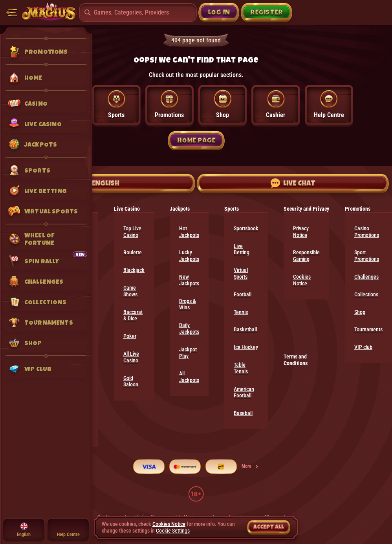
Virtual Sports (241, 273)
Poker (130, 336)
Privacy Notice (301, 232)
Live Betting (242, 249)
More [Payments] (250, 466)
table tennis (241, 368)
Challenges (366, 277)
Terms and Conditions (296, 360)
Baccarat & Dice (133, 315)
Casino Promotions (367, 232)
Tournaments (368, 329)
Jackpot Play (188, 353)
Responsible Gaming (306, 256)
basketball (245, 329)
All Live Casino (131, 357)
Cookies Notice (302, 280)
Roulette (133, 252)
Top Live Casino (132, 232)
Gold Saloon (131, 381)
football (243, 294)
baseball (243, 413)
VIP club (363, 347)
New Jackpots (189, 280)
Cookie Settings (173, 531)
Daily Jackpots (189, 328)
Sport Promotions (367, 256)
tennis (241, 312)
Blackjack (134, 270)
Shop (360, 312)
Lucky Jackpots (189, 256)
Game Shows (130, 291)
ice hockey (246, 347)
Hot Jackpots (189, 232)
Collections (366, 294)
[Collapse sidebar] (12, 13)
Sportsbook (246, 228)
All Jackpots (189, 377)
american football (244, 392)
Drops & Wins (188, 304)
